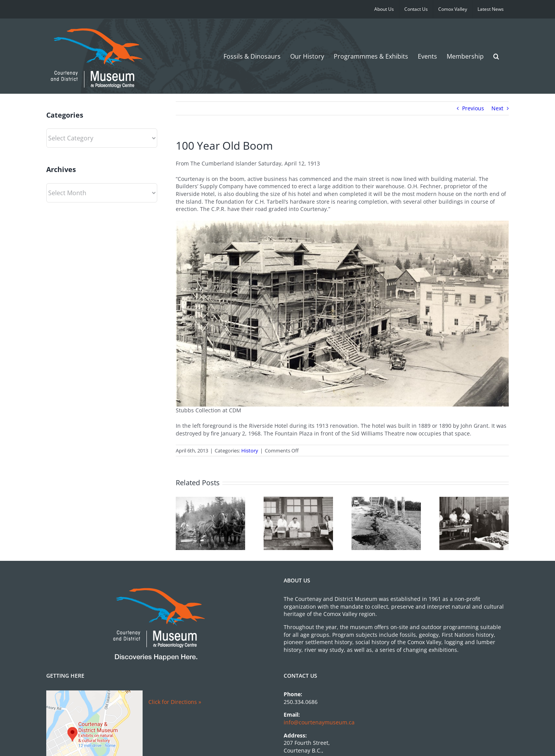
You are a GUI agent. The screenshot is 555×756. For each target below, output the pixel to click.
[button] (496, 56)
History (250, 451)
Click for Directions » (175, 702)
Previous (473, 108)
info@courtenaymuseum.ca (319, 722)
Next (497, 108)
